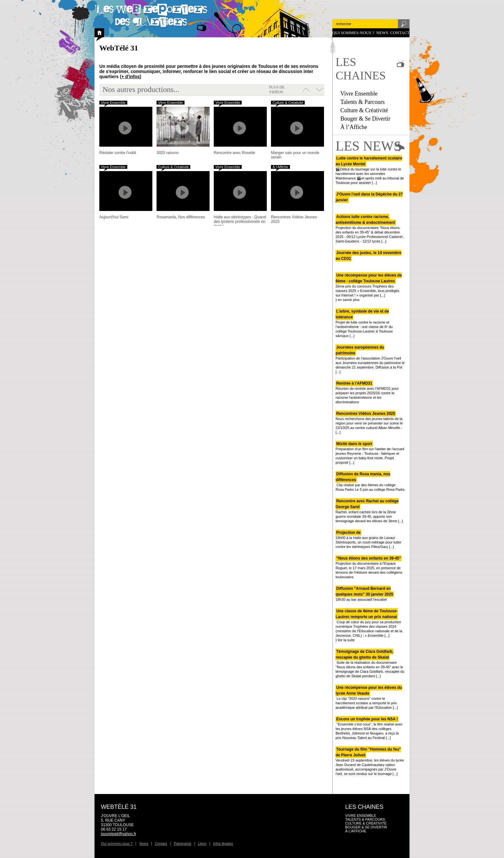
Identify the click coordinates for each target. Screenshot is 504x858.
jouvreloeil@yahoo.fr (119, 834)
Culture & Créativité (364, 110)
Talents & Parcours (363, 102)
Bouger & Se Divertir (365, 119)
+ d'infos (130, 77)
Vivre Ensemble (359, 94)
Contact (400, 33)
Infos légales (223, 844)
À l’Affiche (354, 127)
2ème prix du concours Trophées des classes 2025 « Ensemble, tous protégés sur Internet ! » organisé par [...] (369, 285)
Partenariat (183, 844)
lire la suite (346, 640)
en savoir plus (349, 300)
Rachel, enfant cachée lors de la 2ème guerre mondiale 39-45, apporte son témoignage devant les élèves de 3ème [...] (369, 511)
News (382, 33)
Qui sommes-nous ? (353, 33)
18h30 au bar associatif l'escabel (365, 594)
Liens (202, 844)
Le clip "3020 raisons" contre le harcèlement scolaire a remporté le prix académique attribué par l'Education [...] (369, 698)
